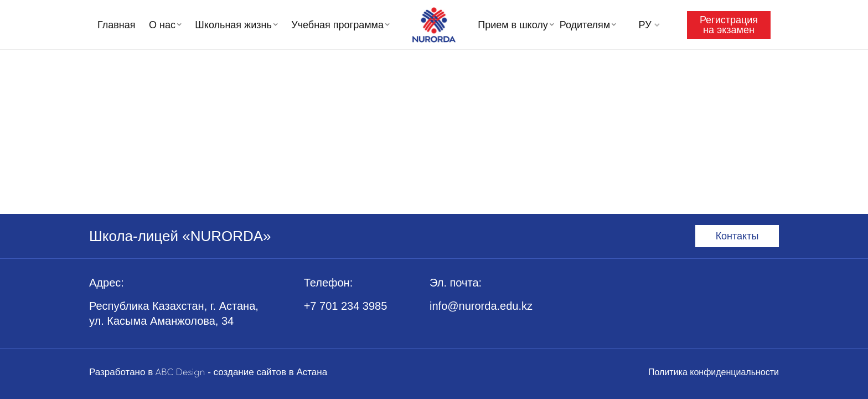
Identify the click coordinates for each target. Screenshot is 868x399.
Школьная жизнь (233, 25)
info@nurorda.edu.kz (481, 306)
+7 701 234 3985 (346, 306)
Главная (117, 25)
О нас (162, 25)
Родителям (585, 25)
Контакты (737, 236)
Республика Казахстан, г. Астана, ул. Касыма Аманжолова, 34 (174, 313)
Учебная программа (337, 25)
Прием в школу (513, 25)
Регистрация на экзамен (729, 25)
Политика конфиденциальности (714, 372)
